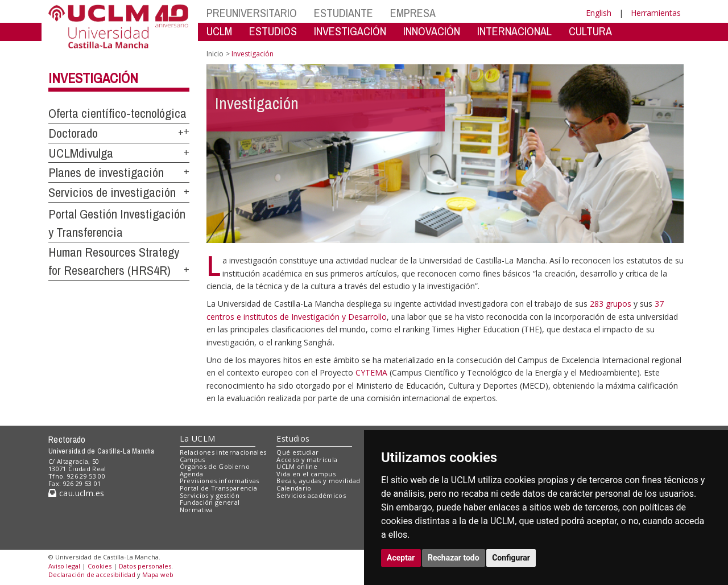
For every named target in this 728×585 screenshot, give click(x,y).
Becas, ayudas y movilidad (318, 481)
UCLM (219, 31)
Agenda (192, 474)
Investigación (93, 78)
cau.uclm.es (76, 493)
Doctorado (73, 133)
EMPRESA (413, 13)
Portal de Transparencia (219, 488)
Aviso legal (64, 566)
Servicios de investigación (112, 192)
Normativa (197, 510)
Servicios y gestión (210, 495)
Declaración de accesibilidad (92, 574)
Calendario (294, 488)
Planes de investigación (106, 172)
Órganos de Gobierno (215, 466)
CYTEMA (371, 372)
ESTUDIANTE (344, 13)
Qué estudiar (297, 452)
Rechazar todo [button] (454, 558)
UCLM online (297, 466)
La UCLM (198, 438)
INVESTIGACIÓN (350, 31)
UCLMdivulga (81, 153)
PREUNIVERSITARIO (252, 13)
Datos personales (145, 566)
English (599, 13)
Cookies (100, 566)
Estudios (293, 438)
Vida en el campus (306, 474)
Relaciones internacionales (223, 452)
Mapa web (158, 574)
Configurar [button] (511, 558)
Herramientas (656, 13)
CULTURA (590, 31)
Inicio (215, 54)
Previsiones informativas (220, 481)
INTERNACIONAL (514, 31)
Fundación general (210, 502)
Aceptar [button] (401, 558)
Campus (193, 460)
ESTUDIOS (273, 31)
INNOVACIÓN (432, 31)
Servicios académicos (311, 495)
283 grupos (611, 304)
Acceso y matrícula (307, 460)
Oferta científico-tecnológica (117, 113)
